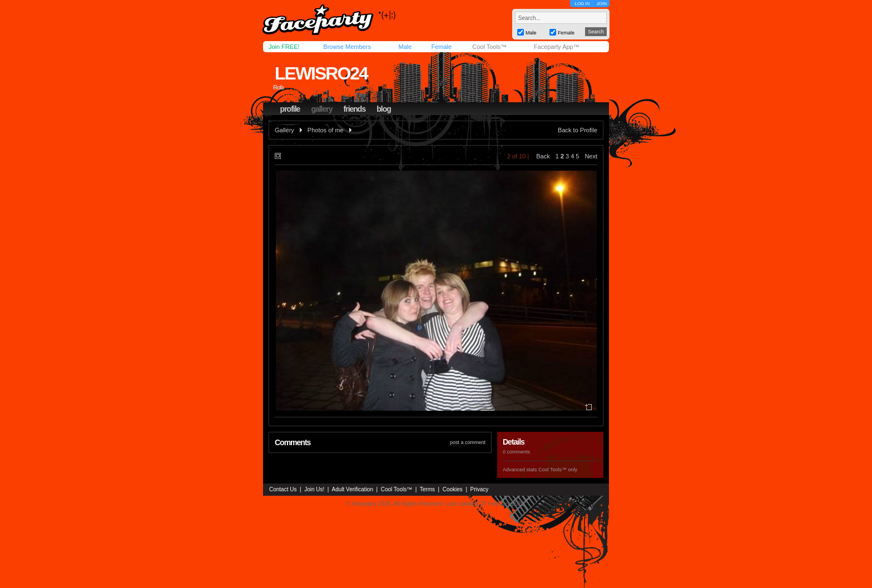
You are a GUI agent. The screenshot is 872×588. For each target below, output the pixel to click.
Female (441, 47)
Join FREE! (284, 47)
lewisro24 (321, 73)
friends (355, 109)
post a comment (468, 442)
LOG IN (582, 4)
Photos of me (326, 130)
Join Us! (314, 489)
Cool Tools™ (489, 47)
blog (384, 109)
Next (591, 156)
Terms (427, 489)
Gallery (284, 130)
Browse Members (347, 47)
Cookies (453, 489)
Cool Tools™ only (558, 470)
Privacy (480, 489)
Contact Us (283, 489)
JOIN (602, 4)
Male (405, 47)
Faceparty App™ (557, 47)
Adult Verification (352, 489)
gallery (321, 109)
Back (543, 156)
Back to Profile (578, 130)
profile (290, 109)
